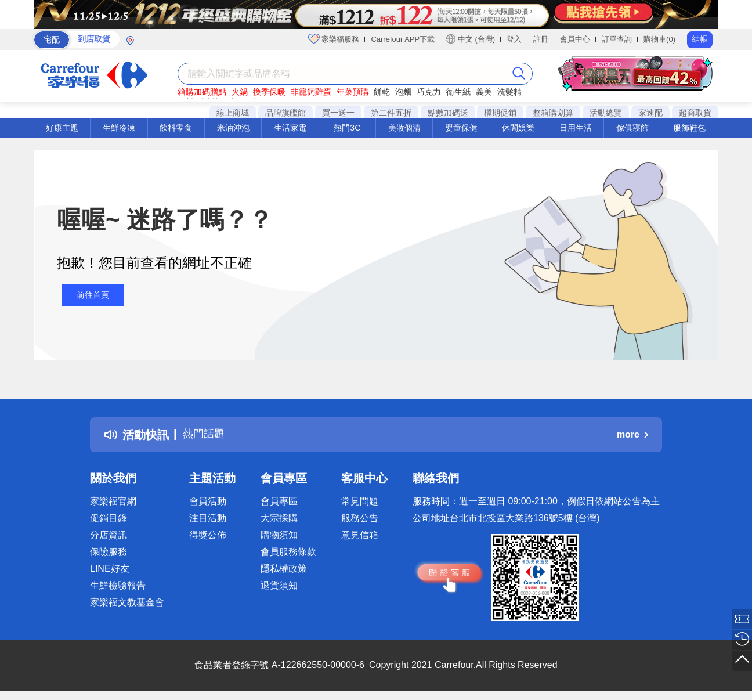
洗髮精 (509, 92)
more (632, 434)
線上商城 (233, 113)
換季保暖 (269, 92)
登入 (514, 39)
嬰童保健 (461, 128)
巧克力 (429, 92)
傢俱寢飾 (632, 128)
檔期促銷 (500, 113)
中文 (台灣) (471, 39)
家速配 (650, 113)
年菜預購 (353, 92)
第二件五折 (391, 113)
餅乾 (382, 92)
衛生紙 (458, 92)
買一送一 (338, 113)
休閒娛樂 (518, 128)
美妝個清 (404, 128)
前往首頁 (88, 295)
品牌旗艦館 (285, 113)
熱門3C (347, 128)
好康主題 (62, 128)
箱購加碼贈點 (202, 92)
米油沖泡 (233, 128)
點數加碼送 (448, 113)
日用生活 (576, 128)
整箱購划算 (553, 113)
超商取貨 (695, 113)
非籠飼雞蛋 (311, 92)
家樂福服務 (334, 39)
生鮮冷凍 (119, 128)
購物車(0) (659, 39)
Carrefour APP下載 (403, 39)
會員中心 (575, 39)
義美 (484, 92)
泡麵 (403, 92)
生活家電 (290, 128)
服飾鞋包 (689, 128)
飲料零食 (176, 128)
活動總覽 (606, 113)
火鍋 (240, 92)
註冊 (541, 39)
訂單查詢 (617, 39)
